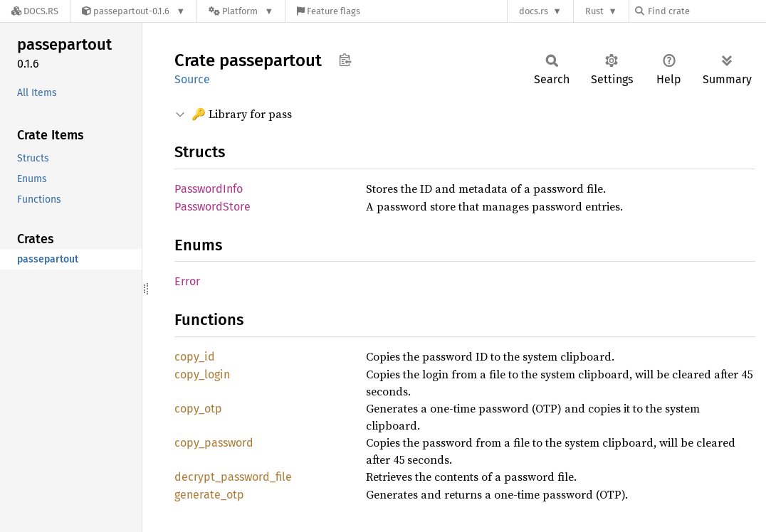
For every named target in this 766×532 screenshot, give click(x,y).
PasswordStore (213, 207)
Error (187, 281)
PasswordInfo (209, 189)
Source (192, 79)
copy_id (195, 357)
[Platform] (241, 11)
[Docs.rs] (35, 11)
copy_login (202, 374)
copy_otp (198, 409)
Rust (594, 11)
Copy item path (345, 60)
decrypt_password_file (233, 477)
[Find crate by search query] (706, 11)
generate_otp (209, 495)
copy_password (214, 443)
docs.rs (534, 11)
